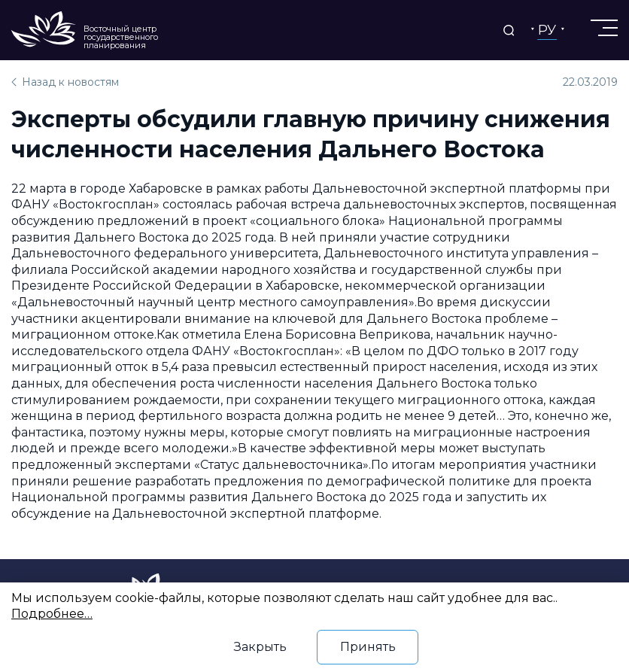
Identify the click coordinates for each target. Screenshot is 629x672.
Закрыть (260, 647)
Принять (368, 647)
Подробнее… (52, 614)
